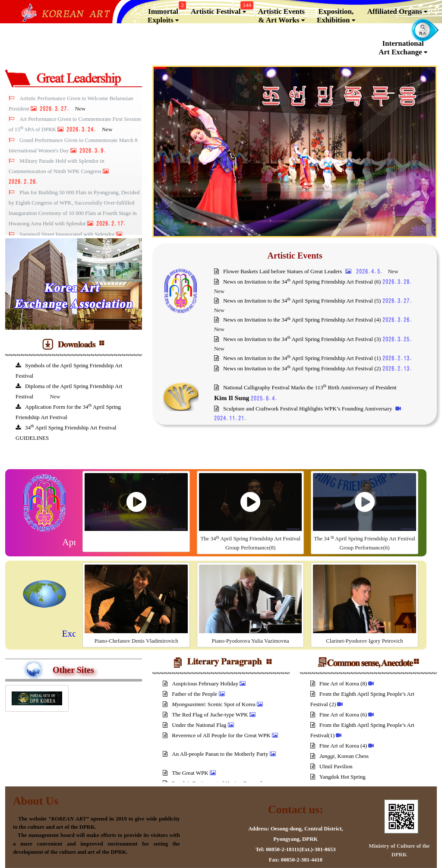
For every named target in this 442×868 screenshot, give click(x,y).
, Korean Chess (340, 756)
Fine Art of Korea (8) (339, 683)
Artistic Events (295, 256)
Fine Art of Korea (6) (339, 715)
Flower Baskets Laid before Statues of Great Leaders (279, 271)
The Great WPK (186, 773)
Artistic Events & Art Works (281, 16)
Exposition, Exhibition (336, 16)
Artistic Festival (221, 10)
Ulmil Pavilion (332, 766)
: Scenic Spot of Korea (210, 704)
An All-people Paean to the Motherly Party (216, 754)
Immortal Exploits (166, 14)
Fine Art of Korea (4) (339, 746)
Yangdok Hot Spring (339, 777)
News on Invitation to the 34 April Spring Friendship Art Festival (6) (298, 282)
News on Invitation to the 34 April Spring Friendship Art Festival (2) (298, 368)
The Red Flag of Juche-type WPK (206, 715)
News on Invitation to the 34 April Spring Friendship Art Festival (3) (298, 339)
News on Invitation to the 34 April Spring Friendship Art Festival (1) (298, 358)
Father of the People (191, 694)
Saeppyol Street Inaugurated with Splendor (68, 234)
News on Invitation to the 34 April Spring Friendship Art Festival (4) (298, 320)
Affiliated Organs (397, 12)
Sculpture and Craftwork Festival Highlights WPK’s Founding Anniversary (304, 409)
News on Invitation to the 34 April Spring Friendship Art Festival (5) (298, 301)
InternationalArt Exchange (403, 48)
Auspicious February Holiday (201, 683)
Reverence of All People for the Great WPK (217, 735)
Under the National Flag (195, 725)
